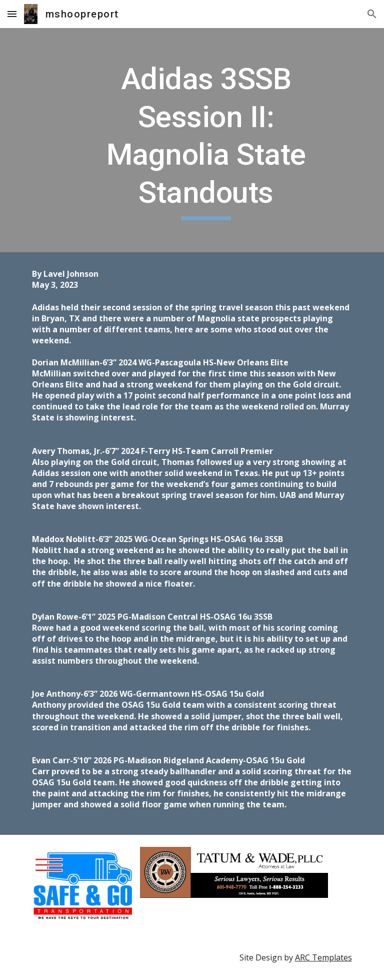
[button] (12, 14)
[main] (206, 140)
